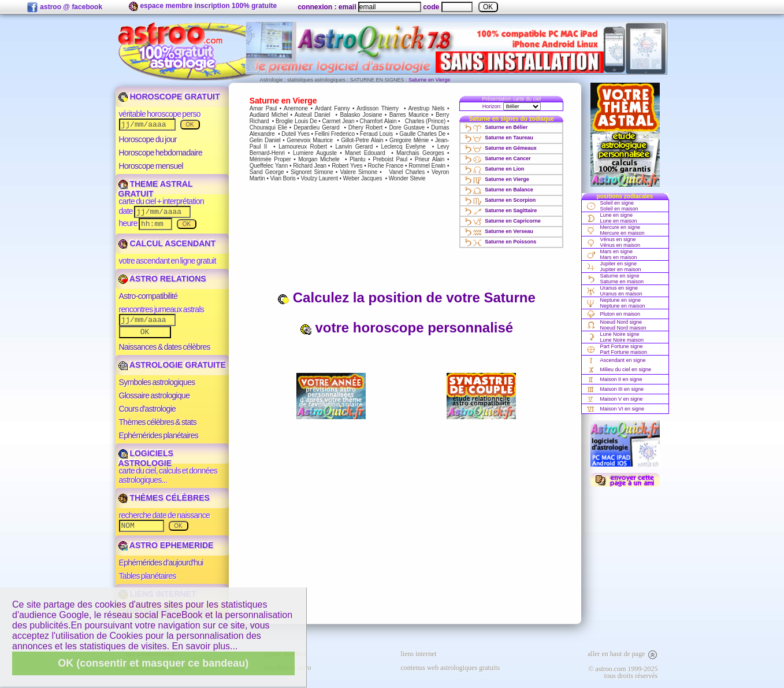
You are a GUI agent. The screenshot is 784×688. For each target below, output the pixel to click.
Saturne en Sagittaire (500, 210)
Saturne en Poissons (500, 242)
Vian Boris (283, 178)
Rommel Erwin (427, 166)
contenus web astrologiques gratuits (451, 668)
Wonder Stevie (407, 178)
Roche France (385, 166)
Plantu (358, 159)
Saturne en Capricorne (502, 221)
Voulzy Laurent (319, 178)
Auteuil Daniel (313, 115)
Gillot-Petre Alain (362, 140)
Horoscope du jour (148, 139)
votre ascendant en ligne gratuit (168, 261)
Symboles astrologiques (157, 382)
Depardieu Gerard (316, 127)
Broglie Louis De (296, 121)
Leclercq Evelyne (404, 147)
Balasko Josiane (361, 115)
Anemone (296, 108)
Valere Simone (358, 172)
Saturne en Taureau (498, 138)
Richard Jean (310, 166)
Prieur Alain (430, 159)
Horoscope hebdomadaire (161, 153)
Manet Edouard (365, 153)
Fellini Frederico (335, 134)
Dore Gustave (407, 127)
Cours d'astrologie (148, 409)
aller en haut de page (623, 654)
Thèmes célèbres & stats (158, 422)
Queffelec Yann (269, 166)
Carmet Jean (338, 121)
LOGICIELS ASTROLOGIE (146, 458)
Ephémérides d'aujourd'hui (161, 563)
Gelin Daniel (265, 140)
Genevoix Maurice (310, 140)
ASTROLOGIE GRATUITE (172, 365)
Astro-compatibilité (148, 296)
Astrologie (272, 80)
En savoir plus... (205, 646)
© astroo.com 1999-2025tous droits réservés (623, 672)
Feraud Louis (376, 134)
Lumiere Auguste (315, 153)
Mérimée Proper (270, 159)
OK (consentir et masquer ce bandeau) (153, 663)
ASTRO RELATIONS (162, 279)
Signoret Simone (312, 172)
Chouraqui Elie (268, 127)
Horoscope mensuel (151, 166)
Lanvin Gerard (354, 147)
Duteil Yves (296, 134)
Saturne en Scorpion (499, 200)
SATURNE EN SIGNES (377, 80)
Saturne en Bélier (495, 127)
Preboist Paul (390, 159)
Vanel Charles (407, 172)
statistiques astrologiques (316, 80)
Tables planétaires (148, 576)
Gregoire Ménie (409, 140)
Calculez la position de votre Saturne (406, 297)
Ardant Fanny (332, 108)
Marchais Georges (420, 153)
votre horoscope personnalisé (406, 328)
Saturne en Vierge (496, 179)
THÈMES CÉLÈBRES (164, 498)
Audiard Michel (269, 115)
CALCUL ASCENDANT (167, 243)
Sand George (267, 172)
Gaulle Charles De (422, 134)
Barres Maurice (409, 115)
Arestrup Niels (426, 108)
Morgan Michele (319, 159)
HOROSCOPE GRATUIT (169, 97)
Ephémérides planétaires (159, 435)
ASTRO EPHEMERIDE (166, 545)
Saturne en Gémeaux (500, 148)
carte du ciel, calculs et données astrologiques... (168, 475)
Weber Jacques (363, 178)
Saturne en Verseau (498, 231)
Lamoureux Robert (303, 147)
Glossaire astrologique (155, 395)
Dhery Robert (365, 127)
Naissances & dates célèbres (165, 347)
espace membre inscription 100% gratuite (203, 6)
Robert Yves (347, 166)
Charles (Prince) (425, 121)
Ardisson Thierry (378, 108)
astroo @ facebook (64, 8)
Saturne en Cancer (497, 158)
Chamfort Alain (378, 121)
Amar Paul (263, 108)
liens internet (419, 654)
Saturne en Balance (498, 190)
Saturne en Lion (494, 169)
